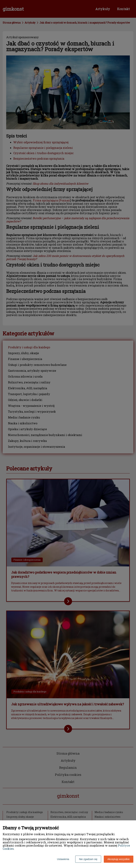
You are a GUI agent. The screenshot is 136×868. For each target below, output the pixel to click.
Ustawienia (63, 859)
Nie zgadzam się (88, 859)
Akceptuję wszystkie (119, 859)
